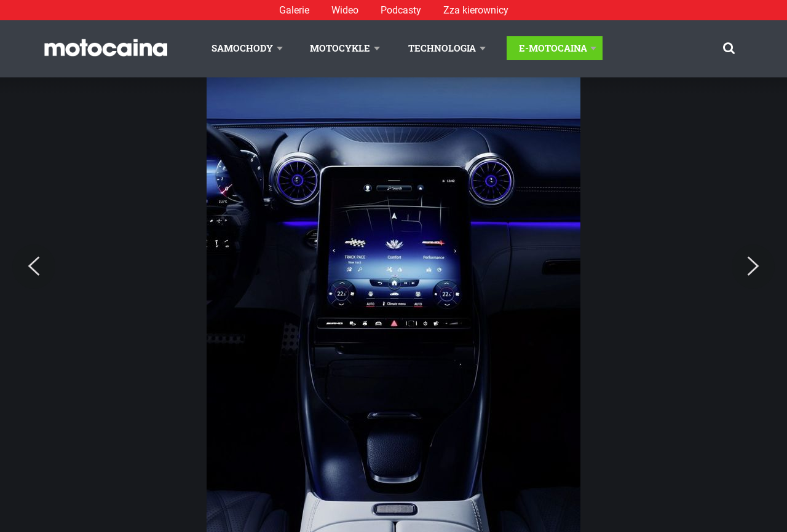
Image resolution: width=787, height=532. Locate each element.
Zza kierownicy (476, 10)
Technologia (442, 48)
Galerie (294, 10)
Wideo (345, 10)
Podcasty (401, 10)
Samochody (242, 48)
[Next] (753, 267)
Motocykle (340, 48)
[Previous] (34, 267)
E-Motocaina (553, 48)
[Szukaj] (729, 48)
